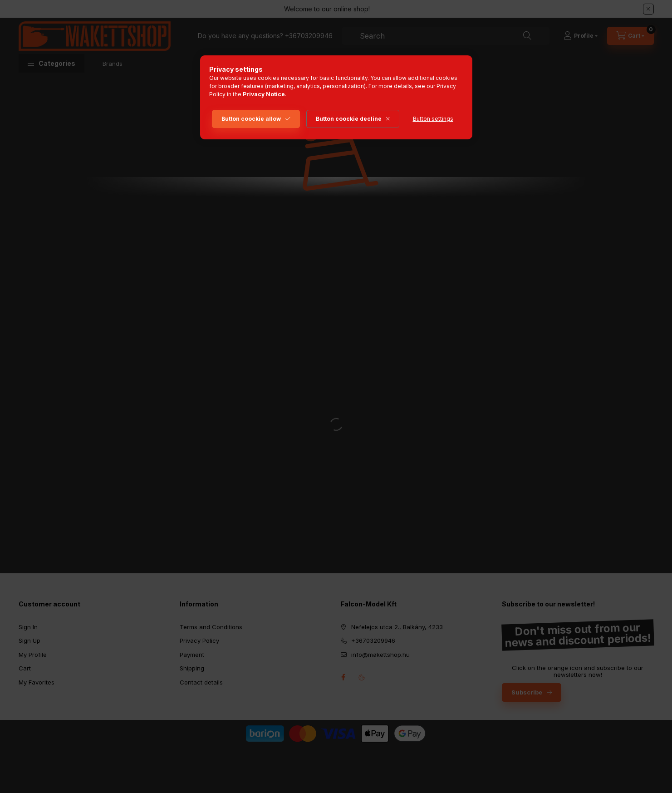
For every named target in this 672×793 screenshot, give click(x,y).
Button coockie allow (251, 119)
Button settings (433, 119)
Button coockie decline (349, 119)
